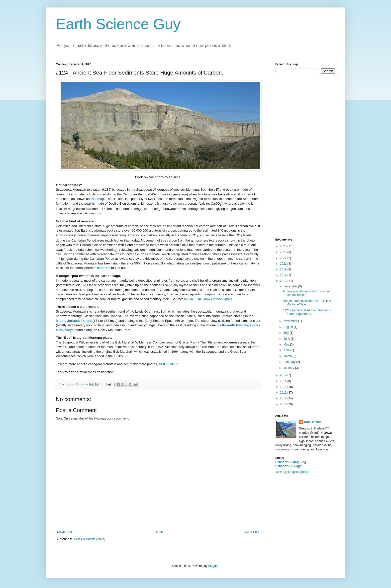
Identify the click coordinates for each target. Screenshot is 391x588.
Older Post (252, 532)
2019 (284, 269)
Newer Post (65, 532)
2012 (284, 398)
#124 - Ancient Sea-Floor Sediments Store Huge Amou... (307, 312)
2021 (284, 264)
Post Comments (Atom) (90, 539)
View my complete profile (292, 472)
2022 (284, 258)
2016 (284, 375)
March (288, 356)
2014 (284, 387)
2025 (284, 246)
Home (159, 532)
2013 (284, 393)
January (289, 368)
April (287, 350)
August (289, 327)
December (291, 286)
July (287, 333)
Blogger (213, 566)
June (287, 339)
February (290, 362)
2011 (284, 404)
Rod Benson (313, 422)
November (291, 321)
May (287, 344)
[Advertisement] (305, 156)
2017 (284, 281)
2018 (284, 275)
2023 (284, 252)
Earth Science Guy (118, 24)
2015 (284, 381)
